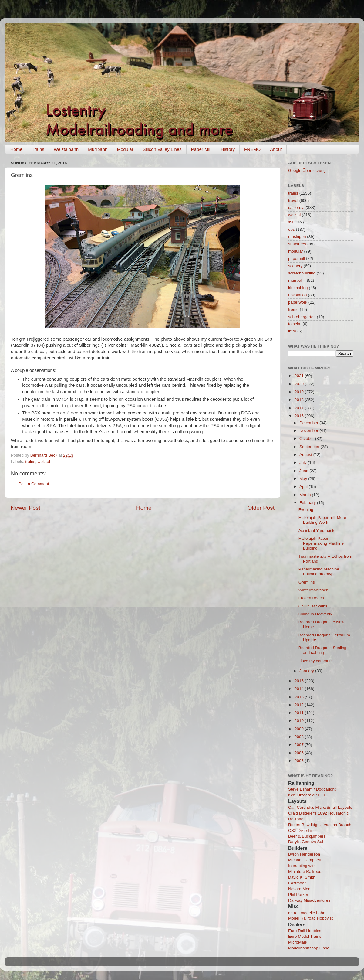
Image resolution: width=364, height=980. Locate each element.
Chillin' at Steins (313, 606)
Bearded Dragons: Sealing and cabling (322, 650)
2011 (300, 713)
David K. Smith (302, 877)
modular (296, 251)
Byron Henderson (304, 854)
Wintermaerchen (313, 590)
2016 (300, 416)
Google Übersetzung (307, 170)
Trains (38, 149)
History (228, 149)
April (304, 487)
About (276, 149)
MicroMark (298, 942)
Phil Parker (298, 895)
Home (16, 149)
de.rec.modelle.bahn (307, 913)
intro (292, 331)
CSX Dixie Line (302, 830)
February (308, 503)
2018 (300, 400)
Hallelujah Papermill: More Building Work (322, 520)
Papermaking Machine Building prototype (319, 572)
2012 (300, 705)
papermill (297, 259)
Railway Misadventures (309, 900)
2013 (300, 697)
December (309, 423)
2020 (300, 384)
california (296, 208)
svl (291, 222)
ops (292, 229)
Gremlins (307, 582)
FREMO (252, 149)
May (304, 479)
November (309, 431)
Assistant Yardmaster (318, 531)
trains (30, 462)
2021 (300, 376)
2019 (300, 392)
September (310, 447)
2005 (300, 761)
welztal (44, 462)
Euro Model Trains (305, 936)
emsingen (297, 237)
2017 (300, 408)
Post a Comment (34, 484)
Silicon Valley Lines (162, 149)
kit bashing (298, 288)
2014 (300, 689)
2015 (300, 681)
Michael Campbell (304, 860)
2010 (300, 721)
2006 (300, 753)
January (307, 671)
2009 (300, 729)
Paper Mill (201, 149)
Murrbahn (98, 149)
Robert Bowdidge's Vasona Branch (320, 825)
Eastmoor (297, 883)
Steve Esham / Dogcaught (312, 789)
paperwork (298, 302)
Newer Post (25, 508)
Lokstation (298, 295)
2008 (300, 737)
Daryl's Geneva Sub (306, 842)
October (307, 439)
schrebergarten (302, 317)
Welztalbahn (66, 149)
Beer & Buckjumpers (307, 836)
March (306, 495)
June (304, 471)
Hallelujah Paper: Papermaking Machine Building (321, 543)
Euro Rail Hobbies (305, 931)
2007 (300, 745)
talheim (295, 324)
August (306, 455)
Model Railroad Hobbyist (310, 918)
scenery (295, 266)
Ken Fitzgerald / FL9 (307, 795)
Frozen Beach (311, 598)
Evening (306, 510)
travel (293, 201)
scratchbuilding (302, 273)
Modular (125, 149)
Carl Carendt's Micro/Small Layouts (320, 807)
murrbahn (297, 280)
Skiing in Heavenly (315, 614)
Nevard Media (301, 889)
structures (297, 244)
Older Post (261, 508)
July (304, 463)
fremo (293, 310)
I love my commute (316, 661)
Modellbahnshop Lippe (309, 948)
